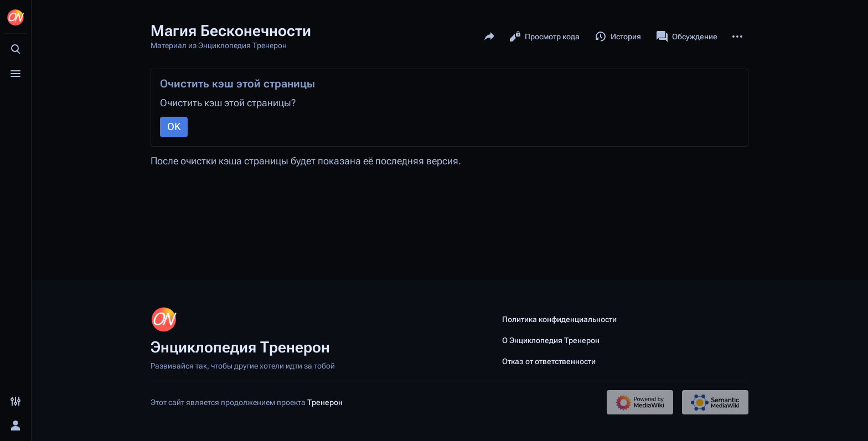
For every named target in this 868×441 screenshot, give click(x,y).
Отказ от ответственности (549, 361)
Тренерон (325, 402)
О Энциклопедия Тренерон (551, 340)
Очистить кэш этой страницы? (228, 103)
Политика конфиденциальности (559, 319)
